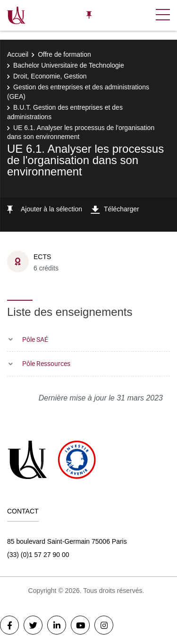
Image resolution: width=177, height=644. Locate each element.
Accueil (18, 54)
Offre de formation (64, 54)
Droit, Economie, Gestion (50, 76)
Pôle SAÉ (35, 339)
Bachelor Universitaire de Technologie (69, 65)
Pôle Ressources (46, 363)
